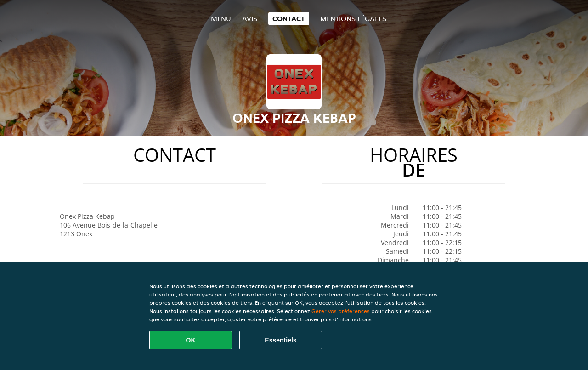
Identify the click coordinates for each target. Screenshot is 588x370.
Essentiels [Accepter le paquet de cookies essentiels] (280, 340)
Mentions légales (353, 19)
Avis (250, 19)
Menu (221, 19)
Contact (289, 19)
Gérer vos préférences (341, 311)
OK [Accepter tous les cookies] (191, 340)
